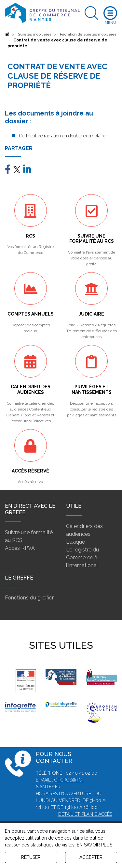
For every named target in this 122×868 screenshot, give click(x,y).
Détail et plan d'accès (85, 814)
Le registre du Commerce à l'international (82, 558)
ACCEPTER (91, 857)
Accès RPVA (20, 548)
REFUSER (31, 857)
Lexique (75, 542)
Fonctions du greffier (29, 598)
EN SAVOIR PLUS (95, 845)
